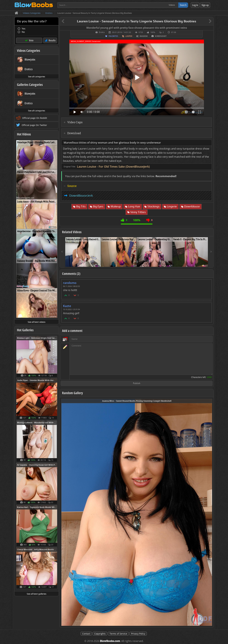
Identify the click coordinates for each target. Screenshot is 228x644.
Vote (31, 40)
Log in (195, 5)
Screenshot (161, 36)
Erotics (102, 32)
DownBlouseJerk (81, 195)
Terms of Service (118, 634)
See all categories (37, 77)
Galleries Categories (30, 85)
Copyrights (100, 634)
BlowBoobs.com (110, 641)
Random (144, 36)
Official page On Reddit (35, 118)
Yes (24, 29)
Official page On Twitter (34, 125)
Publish (137, 383)
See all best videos (37, 322)
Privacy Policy (138, 634)
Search (183, 5)
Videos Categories (28, 51)
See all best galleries (37, 594)
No (23, 32)
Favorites (113, 36)
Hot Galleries (25, 330)
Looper (129, 36)
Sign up (205, 5)
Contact (86, 634)
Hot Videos (24, 134)
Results (52, 40)
